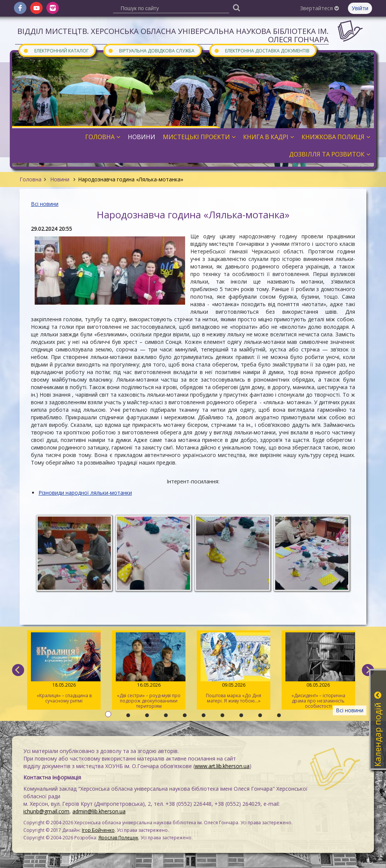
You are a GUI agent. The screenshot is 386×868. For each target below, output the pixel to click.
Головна (31, 179)
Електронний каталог (56, 50)
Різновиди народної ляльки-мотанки (85, 493)
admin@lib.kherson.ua (99, 811)
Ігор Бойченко (98, 830)
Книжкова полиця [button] (336, 137)
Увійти (360, 8)
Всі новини (45, 204)
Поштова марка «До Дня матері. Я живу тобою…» (234, 668)
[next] (368, 670)
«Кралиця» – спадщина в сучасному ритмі (64, 668)
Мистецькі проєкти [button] (199, 137)
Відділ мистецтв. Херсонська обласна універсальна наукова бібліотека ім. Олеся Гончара (173, 35)
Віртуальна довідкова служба (151, 50)
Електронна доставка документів (262, 50)
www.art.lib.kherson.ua (222, 766)
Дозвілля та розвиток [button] (330, 154)
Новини (60, 179)
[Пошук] (236, 7)
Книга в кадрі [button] (269, 137)
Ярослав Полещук (118, 838)
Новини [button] (142, 137)
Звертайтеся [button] (319, 8)
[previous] (18, 670)
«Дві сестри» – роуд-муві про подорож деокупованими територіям (149, 671)
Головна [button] (103, 137)
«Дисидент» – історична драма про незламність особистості (318, 671)
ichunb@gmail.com (46, 811)
